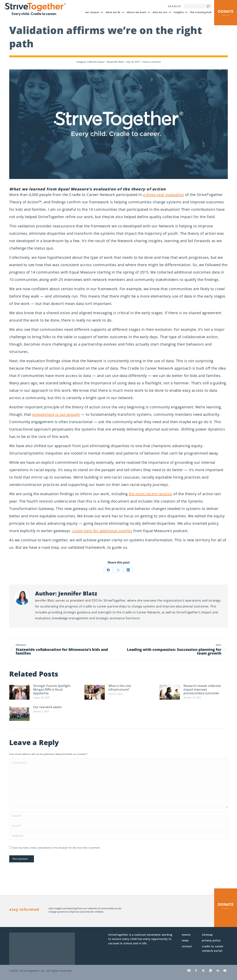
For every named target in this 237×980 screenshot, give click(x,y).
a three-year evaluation (164, 195)
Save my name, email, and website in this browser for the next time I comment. (56, 848)
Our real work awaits (47, 707)
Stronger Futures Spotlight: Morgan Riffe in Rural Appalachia (52, 689)
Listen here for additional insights (102, 531)
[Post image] (19, 692)
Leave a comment (152, 62)
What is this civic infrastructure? (120, 688)
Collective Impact (96, 62)
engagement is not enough (56, 414)
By (116, 62)
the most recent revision (151, 494)
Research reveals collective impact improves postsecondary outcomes (202, 689)
